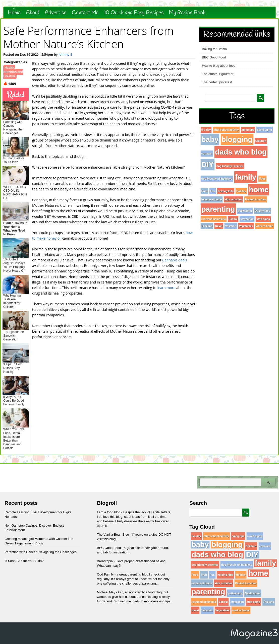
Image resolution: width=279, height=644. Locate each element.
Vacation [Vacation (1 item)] (231, 226)
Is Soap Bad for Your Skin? (14, 160)
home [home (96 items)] (259, 190)
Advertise (56, 13)
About (33, 13)
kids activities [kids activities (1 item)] (233, 199)
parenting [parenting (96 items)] (218, 209)
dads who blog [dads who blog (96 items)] (241, 152)
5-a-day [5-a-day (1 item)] (206, 130)
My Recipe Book (187, 13)
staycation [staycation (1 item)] (247, 219)
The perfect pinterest (217, 82)
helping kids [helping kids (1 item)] (226, 191)
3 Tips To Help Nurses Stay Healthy (13, 368)
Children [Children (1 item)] (261, 141)
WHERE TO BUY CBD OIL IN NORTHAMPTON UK (15, 193)
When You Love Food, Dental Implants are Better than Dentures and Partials (14, 439)
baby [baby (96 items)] (210, 139)
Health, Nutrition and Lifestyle (13, 72)
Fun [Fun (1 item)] (213, 191)
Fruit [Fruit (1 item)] (204, 191)
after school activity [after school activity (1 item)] (226, 130)
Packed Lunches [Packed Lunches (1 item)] (256, 199)
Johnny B (66, 54)
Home (14, 13)
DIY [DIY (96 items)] (208, 164)
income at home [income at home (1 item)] (212, 199)
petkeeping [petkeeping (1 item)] (245, 211)
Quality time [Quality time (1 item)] (263, 211)
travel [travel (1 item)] (219, 226)
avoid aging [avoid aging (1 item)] (265, 130)
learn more (166, 288)
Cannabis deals (175, 260)
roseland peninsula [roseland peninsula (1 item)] (214, 219)
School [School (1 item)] (233, 219)
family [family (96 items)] (246, 177)
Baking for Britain (214, 49)
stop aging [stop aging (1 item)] (263, 219)
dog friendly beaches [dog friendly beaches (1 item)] (230, 166)
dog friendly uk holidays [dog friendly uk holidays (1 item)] (217, 179)
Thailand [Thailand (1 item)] (207, 226)
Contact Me (85, 13)
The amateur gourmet (218, 74)
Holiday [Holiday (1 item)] (241, 191)
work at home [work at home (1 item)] (265, 226)
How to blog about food (219, 66)
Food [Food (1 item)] (262, 179)
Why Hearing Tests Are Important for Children (12, 301)
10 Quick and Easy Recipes (134, 13)
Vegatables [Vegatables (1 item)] (246, 226)
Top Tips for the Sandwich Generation (14, 336)
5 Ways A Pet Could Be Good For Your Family (14, 401)
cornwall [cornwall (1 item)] (207, 154)
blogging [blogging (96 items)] (237, 139)
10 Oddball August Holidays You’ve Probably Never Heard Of (14, 265)
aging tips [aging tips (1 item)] (248, 130)
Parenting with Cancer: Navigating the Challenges (13, 128)
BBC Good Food (214, 57)
